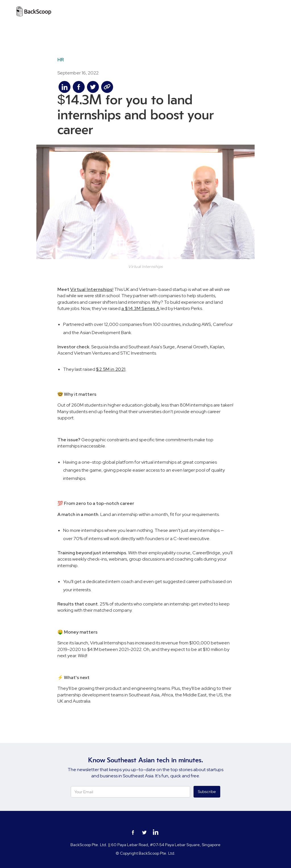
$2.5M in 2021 (111, 369)
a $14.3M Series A (141, 308)
